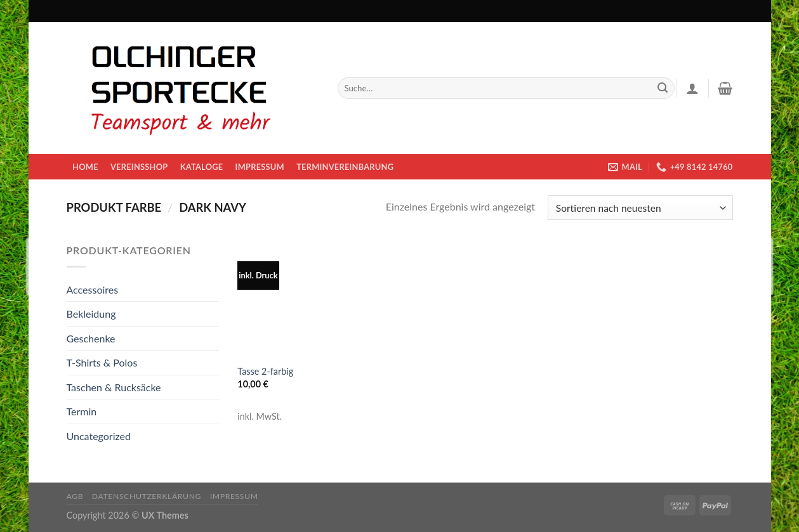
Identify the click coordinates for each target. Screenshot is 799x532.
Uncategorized (99, 436)
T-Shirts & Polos (102, 362)
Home (85, 167)
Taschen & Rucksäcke (114, 387)
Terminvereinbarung (345, 167)
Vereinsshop (139, 167)
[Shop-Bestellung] (640, 208)
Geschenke (91, 338)
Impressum (260, 167)
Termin (82, 411)
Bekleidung (91, 314)
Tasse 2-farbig (265, 371)
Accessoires (93, 289)
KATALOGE (202, 167)
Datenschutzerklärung (147, 496)
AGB (75, 496)
